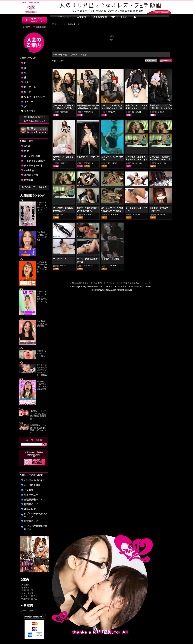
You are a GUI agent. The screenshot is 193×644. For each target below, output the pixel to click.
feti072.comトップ (80, 283)
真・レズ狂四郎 (32, 156)
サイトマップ (27, 593)
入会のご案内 (27, 611)
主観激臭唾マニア (33, 500)
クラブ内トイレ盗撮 (110, 259)
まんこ (28, 82)
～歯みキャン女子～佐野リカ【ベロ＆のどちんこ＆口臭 (42, 297)
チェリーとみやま (33, 166)
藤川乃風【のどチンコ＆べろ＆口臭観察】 (42, 385)
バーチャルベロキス (34, 480)
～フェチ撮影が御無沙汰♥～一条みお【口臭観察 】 (42, 267)
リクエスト (30, 111)
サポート (25, 588)
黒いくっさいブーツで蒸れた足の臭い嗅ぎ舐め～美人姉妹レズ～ (112, 211)
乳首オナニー (31, 495)
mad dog (29, 170)
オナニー (29, 102)
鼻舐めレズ (30, 509)
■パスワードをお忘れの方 (34, 27)
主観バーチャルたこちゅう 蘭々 (42, 353)
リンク (148, 283)
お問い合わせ (113, 283)
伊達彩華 (29, 180)
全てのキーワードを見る (34, 187)
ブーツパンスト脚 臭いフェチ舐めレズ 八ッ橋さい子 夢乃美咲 (112, 108)
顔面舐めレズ (31, 504)
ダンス (28, 106)
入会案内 (25, 585)
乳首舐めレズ (31, 521)
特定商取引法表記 (29, 599)
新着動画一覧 (27, 590)
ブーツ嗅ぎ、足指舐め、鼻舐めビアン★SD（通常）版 (161, 160)
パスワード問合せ (29, 596)
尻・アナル (30, 87)
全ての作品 (34, 117)
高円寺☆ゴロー (32, 175)
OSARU (28, 146)
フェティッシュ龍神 (34, 161)
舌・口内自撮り (32, 485)
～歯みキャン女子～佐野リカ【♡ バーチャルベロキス (42, 208)
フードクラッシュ (61, 259)
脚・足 (28, 92)
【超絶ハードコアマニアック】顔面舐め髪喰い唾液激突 (38, 415)
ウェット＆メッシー (34, 97)
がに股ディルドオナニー (88, 157)
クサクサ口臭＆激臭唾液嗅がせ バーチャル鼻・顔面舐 (42, 370)
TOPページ (57, 24)
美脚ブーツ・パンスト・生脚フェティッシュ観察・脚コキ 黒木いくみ (136, 108)
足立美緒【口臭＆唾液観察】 (42, 324)
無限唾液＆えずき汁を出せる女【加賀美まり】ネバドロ (38, 429)
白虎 (26, 151)
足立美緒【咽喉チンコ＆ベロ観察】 (42, 236)
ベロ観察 (29, 490)
